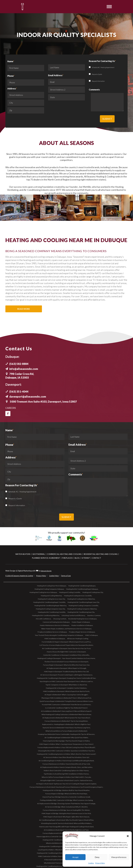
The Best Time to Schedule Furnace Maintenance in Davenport (66, 662)
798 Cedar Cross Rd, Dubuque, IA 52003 (20, 376)
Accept (75, 857)
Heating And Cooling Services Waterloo (81, 599)
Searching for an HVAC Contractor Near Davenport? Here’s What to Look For (66, 681)
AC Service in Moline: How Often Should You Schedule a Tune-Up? (66, 757)
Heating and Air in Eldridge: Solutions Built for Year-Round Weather (66, 790)
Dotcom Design (46, 571)
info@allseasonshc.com (22, 369)
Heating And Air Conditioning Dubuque (82, 586)
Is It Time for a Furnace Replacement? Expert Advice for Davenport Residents (66, 645)
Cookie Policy (54, 576)
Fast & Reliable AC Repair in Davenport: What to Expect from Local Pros (66, 642)
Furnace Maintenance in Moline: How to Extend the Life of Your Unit (66, 764)
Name (26, 66)
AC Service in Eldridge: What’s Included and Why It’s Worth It (66, 807)
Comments (76, 474)
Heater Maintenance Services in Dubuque (55, 625)
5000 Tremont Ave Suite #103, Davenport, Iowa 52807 (41, 402)
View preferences (119, 857)
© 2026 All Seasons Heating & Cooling (19, 576)
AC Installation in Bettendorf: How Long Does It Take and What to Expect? (66, 711)
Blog (77, 558)
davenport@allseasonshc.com (26, 397)
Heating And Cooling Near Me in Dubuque (52, 586)
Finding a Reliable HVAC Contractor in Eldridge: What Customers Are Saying (66, 800)
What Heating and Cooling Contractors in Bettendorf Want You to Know (66, 714)
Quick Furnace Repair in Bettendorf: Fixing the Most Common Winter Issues (66, 701)
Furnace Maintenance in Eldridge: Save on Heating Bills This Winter (66, 810)
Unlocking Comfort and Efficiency (73, 615)
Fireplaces (67, 558)
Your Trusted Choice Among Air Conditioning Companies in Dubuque (59, 635)
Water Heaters (23, 554)
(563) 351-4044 (17, 391)
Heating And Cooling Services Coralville (78, 596)
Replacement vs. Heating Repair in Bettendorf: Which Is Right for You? (66, 724)
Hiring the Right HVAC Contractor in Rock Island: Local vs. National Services (66, 780)
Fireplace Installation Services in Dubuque (52, 632)
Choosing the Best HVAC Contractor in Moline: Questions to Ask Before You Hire (66, 751)
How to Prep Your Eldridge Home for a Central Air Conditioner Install (66, 797)
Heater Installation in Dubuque (82, 625)
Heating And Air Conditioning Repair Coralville (49, 602)
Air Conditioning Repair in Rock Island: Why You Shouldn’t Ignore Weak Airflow (66, 820)
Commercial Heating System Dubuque (56, 622)
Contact (96, 558)
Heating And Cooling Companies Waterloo (82, 609)
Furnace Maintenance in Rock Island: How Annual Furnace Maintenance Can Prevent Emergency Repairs (66, 787)
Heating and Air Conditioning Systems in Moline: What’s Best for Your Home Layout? (66, 754)
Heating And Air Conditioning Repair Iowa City (83, 602)
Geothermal (39, 554)
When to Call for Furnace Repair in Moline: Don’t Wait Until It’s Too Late (66, 777)
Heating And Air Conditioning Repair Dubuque (82, 589)
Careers (11, 408)
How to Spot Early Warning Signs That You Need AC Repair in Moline (66, 741)
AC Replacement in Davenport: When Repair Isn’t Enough (66, 668)
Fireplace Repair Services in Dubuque (82, 632)
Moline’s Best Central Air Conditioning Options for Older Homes (66, 771)
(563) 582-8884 (17, 364)
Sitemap (86, 558)
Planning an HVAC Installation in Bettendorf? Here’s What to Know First (66, 698)
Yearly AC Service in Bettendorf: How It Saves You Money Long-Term (66, 728)
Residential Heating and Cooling (101, 554)
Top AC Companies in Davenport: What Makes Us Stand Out (66, 685)
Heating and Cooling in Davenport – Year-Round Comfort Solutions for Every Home (66, 658)
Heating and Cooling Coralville (70, 592)
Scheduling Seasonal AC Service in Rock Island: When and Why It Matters (66, 823)
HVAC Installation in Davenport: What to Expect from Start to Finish (66, 691)
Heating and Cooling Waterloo (51, 596)
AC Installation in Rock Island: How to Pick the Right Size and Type (66, 830)
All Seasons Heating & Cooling (78, 639)
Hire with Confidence (43, 619)
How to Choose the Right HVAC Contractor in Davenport (66, 652)
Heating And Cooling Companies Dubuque (49, 589)
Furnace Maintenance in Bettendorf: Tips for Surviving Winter (66, 721)
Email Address (56, 75)
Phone (11, 76)
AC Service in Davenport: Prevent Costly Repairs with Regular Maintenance (66, 675)
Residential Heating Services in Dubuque (82, 619)
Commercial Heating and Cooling (64, 554)
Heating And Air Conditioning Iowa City (81, 612)
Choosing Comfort (60, 619)
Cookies (91, 863)
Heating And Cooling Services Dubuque (43, 592)
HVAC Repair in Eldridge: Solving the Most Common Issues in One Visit (66, 813)
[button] (128, 836)
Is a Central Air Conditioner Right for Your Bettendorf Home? (66, 708)
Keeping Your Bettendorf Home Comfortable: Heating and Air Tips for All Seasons (66, 734)
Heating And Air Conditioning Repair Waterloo (50, 606)
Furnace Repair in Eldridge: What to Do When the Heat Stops (66, 794)
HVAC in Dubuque (91, 635)
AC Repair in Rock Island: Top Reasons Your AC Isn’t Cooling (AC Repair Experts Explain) (66, 784)
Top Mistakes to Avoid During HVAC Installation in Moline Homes (66, 774)
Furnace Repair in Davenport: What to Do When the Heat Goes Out (66, 665)
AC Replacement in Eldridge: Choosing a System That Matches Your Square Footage (66, 804)
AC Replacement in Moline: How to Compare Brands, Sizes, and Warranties (66, 767)
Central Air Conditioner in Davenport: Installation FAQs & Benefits (66, 655)
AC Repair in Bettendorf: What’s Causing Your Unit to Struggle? (66, 695)
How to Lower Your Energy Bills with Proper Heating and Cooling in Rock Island (66, 827)
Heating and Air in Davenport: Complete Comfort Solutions (66, 688)
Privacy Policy (100, 863)
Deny (97, 857)
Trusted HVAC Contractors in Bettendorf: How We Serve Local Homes (66, 705)
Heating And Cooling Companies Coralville (83, 606)
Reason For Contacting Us (22, 485)
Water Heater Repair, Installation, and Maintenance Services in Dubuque (66, 629)
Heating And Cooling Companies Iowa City (50, 609)
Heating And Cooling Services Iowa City (51, 599)
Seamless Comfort (94, 615)
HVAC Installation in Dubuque (55, 639)
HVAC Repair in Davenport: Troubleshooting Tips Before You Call (66, 672)
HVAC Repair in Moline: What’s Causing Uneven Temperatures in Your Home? (66, 744)
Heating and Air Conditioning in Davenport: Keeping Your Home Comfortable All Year (66, 678)
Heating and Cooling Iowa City (93, 592)
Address (12, 89)
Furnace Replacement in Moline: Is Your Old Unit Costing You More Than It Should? (66, 747)
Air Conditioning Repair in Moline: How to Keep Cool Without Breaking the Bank (66, 761)
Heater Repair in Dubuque (81, 622)
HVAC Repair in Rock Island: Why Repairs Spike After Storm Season (66, 817)
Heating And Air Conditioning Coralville (52, 612)
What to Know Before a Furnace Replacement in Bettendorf (66, 731)
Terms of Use (66, 576)
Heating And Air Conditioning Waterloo (46, 615)
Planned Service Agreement (46, 558)
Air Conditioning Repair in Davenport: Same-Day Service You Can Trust (66, 648)
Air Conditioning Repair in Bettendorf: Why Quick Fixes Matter (66, 738)
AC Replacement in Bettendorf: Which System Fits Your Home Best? (66, 718)
